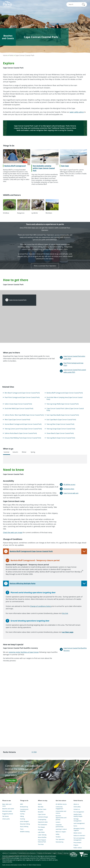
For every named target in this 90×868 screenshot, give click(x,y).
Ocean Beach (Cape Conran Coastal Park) (60, 433)
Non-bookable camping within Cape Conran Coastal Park (44, 168)
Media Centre (78, 833)
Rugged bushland (8, 814)
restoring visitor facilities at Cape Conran (24, 652)
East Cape (65, 166)
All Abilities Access (61, 804)
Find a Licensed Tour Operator (45, 266)
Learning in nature (61, 829)
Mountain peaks (7, 811)
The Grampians (42, 825)
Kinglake (40, 830)
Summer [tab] (7, 452)
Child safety (77, 807)
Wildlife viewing (25, 832)
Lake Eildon (41, 832)
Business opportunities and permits (61, 818)
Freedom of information (44, 853)
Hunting (22, 819)
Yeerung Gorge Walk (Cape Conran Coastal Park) (63, 404)
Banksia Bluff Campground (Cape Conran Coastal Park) (65, 393)
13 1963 (34, 752)
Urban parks (6, 819)
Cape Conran (42, 814)
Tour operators (60, 839)
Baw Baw (41, 807)
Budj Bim (41, 812)
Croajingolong (42, 819)
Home (5, 55)
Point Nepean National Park (42, 841)
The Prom (41, 844)
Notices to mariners (79, 835)
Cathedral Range (43, 817)
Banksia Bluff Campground (15, 166)
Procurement (77, 843)
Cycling (22, 814)
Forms (75, 826)
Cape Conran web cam (71, 493)
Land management (79, 823)
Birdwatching (24, 807)
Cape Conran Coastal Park (25, 55)
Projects (76, 845)
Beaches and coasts (8, 809)
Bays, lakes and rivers (7, 805)
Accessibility (13, 853)
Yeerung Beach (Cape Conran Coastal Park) (61, 438)
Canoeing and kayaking (24, 810)
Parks (11, 55)
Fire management (79, 812)
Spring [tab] (33, 452)
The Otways (41, 827)
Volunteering (60, 842)
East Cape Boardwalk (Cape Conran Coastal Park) (63, 415)
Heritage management (77, 820)
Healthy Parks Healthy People (78, 815)
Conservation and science (61, 812)
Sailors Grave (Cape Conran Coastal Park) (18, 404)
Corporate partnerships (60, 826)
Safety (58, 834)
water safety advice (77, 112)
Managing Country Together (79, 829)
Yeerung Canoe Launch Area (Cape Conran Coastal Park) (23, 429)
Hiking (22, 816)
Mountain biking (25, 824)
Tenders (58, 837)
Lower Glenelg (42, 835)
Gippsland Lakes (43, 822)
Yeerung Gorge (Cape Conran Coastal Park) (61, 429)
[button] (83, 4)
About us (76, 804)
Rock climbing (24, 827)
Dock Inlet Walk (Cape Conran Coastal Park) (19, 408)
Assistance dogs (69, 489)
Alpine (40, 804)
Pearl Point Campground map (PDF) (73, 364)
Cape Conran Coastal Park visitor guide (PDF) (74, 357)
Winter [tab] (24, 452)
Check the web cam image (13, 532)
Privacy (7, 784)
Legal (54, 853)
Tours (22, 829)
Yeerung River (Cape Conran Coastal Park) (60, 424)
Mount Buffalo (42, 837)
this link (65, 613)
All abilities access (69, 485)
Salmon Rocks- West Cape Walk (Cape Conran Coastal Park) (24, 415)
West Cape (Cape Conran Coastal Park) (17, 420)
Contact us (77, 809)
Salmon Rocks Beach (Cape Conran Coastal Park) (21, 433)
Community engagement (59, 808)
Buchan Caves (42, 809)
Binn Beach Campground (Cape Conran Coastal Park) (22, 393)
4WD (21, 804)
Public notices (78, 848)
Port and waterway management (79, 839)
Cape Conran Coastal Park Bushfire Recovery (75, 649)
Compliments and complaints (27, 853)
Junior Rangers (24, 821)
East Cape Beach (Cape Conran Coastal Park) (61, 420)
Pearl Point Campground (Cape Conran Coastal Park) (22, 397)
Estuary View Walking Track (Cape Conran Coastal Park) (23, 438)
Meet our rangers (61, 832)
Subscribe (11, 780)
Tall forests (6, 816)
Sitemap (66, 853)
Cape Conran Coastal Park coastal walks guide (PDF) (75, 371)
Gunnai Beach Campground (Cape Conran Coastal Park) (23, 424)
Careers (58, 822)
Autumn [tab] (15, 452)
